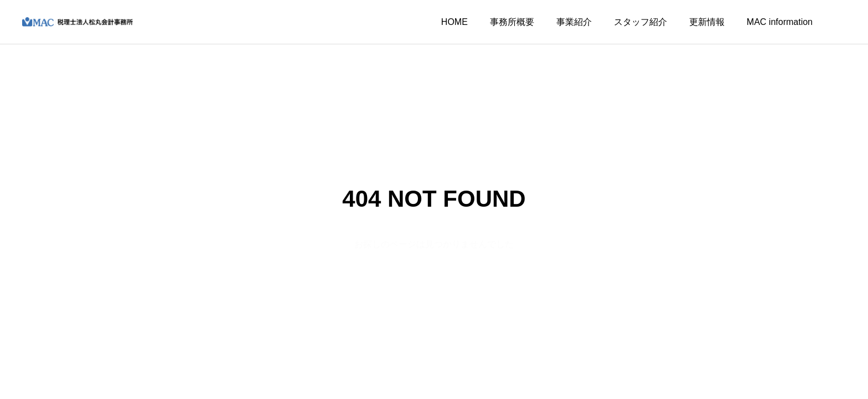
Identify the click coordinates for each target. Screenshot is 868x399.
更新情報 (707, 22)
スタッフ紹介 (640, 22)
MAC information (780, 22)
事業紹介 (574, 22)
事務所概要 (512, 22)
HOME (454, 22)
